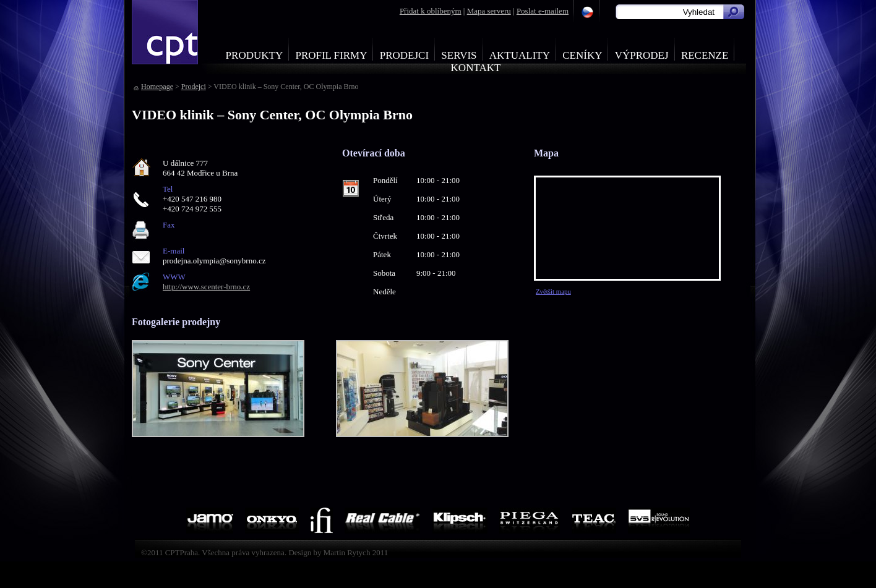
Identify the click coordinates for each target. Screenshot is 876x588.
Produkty (255, 55)
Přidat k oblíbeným (431, 11)
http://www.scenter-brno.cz (206, 287)
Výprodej (642, 55)
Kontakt (476, 68)
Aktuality (520, 55)
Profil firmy (331, 55)
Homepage (157, 87)
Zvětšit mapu (553, 291)
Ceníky (582, 55)
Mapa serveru (489, 11)
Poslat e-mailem (543, 11)
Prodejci (404, 55)
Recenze (705, 55)
